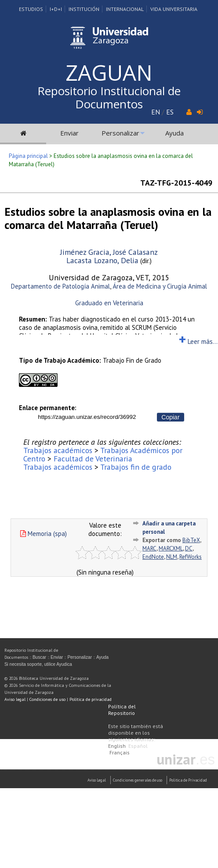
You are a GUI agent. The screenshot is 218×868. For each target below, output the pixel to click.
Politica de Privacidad (188, 780)
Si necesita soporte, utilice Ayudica (38, 664)
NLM (172, 557)
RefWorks (191, 557)
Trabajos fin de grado (136, 467)
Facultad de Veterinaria (93, 459)
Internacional (125, 9)
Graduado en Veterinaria (109, 303)
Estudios (31, 9)
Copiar (170, 417)
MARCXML (171, 548)
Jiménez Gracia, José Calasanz (109, 252)
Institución (84, 9)
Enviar (69, 133)
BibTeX (191, 540)
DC (189, 548)
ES (170, 112)
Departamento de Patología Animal (60, 286)
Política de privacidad (91, 699)
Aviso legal (15, 699)
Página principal (28, 156)
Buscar (39, 657)
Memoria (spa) (44, 534)
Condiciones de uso (47, 699)
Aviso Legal (97, 780)
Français (120, 752)
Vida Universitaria (174, 9)
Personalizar (120, 133)
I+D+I (56, 9)
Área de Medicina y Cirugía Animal (160, 286)
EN (156, 112)
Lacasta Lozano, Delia (102, 260)
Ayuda (174, 133)
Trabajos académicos (58, 450)
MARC (149, 548)
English (117, 746)
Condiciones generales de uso (138, 780)
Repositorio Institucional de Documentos (109, 97)
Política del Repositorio (122, 710)
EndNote (153, 557)
